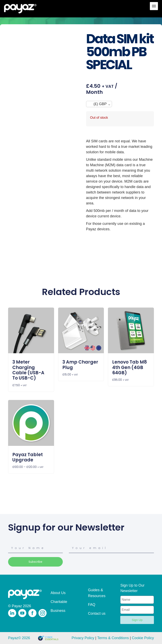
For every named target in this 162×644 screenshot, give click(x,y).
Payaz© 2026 (19, 638)
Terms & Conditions (113, 638)
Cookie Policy (143, 638)
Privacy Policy (83, 638)
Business (58, 611)
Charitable (59, 602)
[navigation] (99, 104)
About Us (58, 593)
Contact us (97, 613)
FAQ (92, 605)
